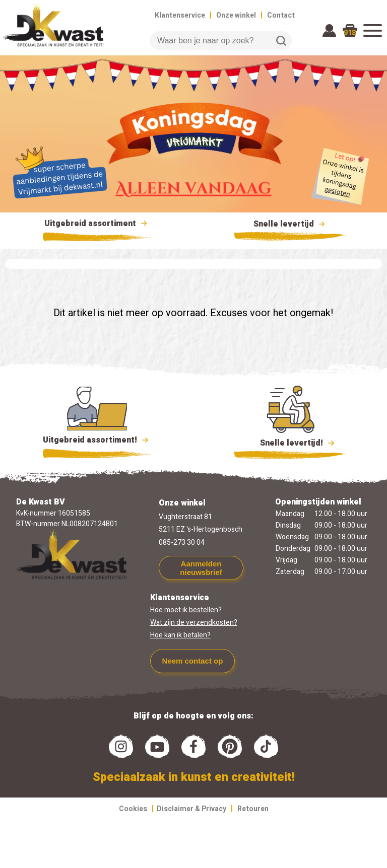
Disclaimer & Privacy (191, 809)
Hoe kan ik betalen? (180, 635)
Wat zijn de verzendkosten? (194, 623)
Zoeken (281, 41)
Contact (281, 15)
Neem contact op (193, 661)
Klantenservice (180, 15)
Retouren (253, 809)
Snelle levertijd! (291, 442)
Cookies (133, 809)
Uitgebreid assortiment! (97, 440)
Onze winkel (236, 15)
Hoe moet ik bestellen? (186, 610)
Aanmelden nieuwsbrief (201, 568)
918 (350, 33)
